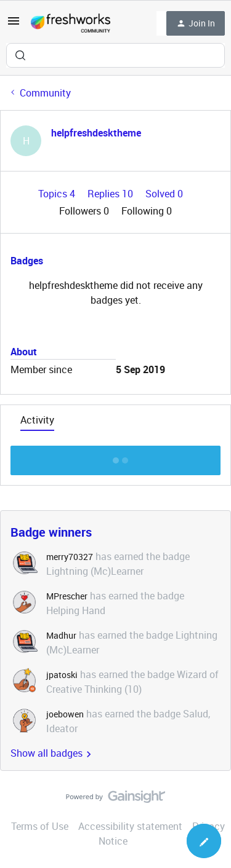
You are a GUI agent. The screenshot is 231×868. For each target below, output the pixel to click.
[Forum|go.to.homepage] (71, 23)
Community (45, 93)
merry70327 (70, 557)
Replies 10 (111, 194)
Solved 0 (164, 194)
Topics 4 (58, 194)
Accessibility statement (130, 826)
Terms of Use (40, 826)
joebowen (65, 714)
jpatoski (62, 675)
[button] (14, 25)
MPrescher (67, 596)
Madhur (61, 635)
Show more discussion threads (115, 457)
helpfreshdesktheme (96, 133)
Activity (37, 420)
